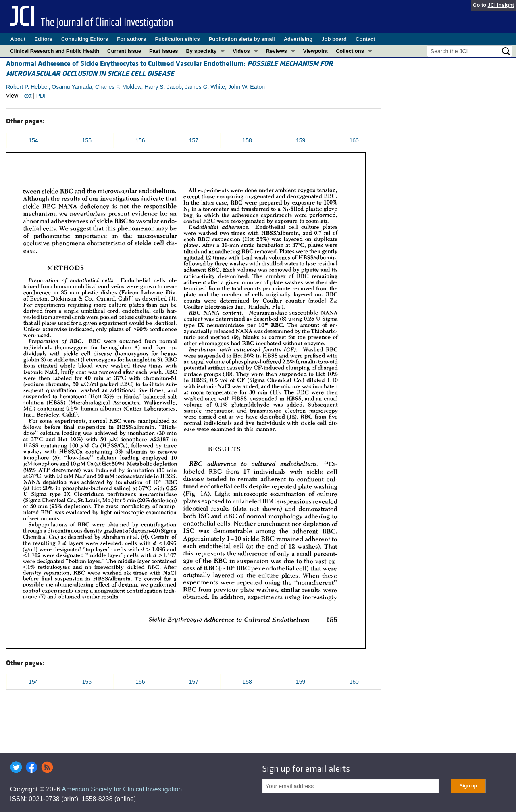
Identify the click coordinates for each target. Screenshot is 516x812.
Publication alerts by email (242, 39)
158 (247, 140)
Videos (241, 51)
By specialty (201, 51)
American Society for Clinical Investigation (122, 789)
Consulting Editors (85, 39)
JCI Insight (501, 5)
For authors (131, 39)
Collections (350, 51)
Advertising (298, 39)
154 (33, 140)
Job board (334, 39)
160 (354, 140)
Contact (365, 39)
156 (140, 140)
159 (301, 140)
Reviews (277, 51)
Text (27, 96)
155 (87, 140)
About (18, 39)
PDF (42, 96)
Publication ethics (177, 39)
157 (194, 140)
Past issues (164, 51)
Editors (43, 39)
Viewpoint (315, 51)
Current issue (124, 51)
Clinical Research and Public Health (55, 51)
